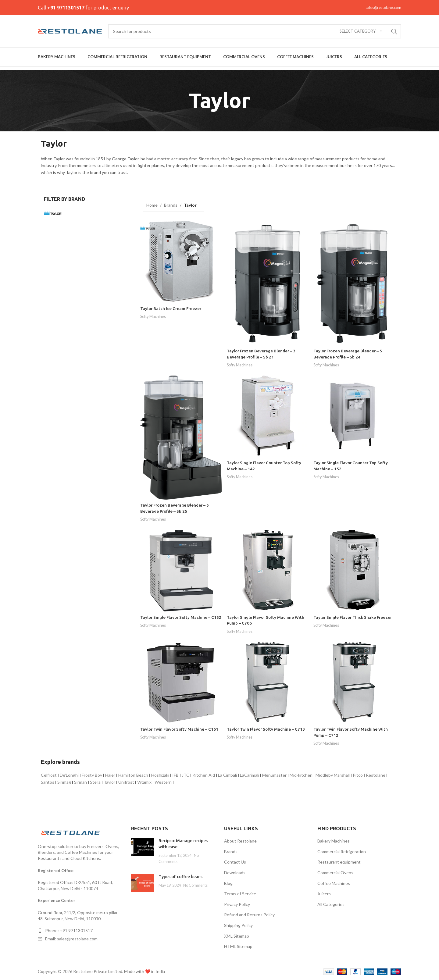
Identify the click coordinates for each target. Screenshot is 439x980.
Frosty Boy (92, 774)
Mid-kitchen (301, 774)
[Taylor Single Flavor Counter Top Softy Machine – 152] (355, 415)
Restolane (376, 774)
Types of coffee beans (180, 875)
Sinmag (64, 780)
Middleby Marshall (333, 774)
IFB (175, 774)
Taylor (109, 780)
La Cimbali (227, 774)
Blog (228, 882)
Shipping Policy (238, 924)
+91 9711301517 (66, 8)
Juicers (324, 892)
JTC (186, 774)
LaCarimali (250, 774)
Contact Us (235, 861)
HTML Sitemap (238, 945)
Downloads (235, 871)
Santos (48, 780)
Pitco (358, 774)
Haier (110, 774)
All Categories (331, 903)
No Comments (195, 884)
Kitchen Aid (204, 774)
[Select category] (361, 31)
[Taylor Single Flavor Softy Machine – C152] (181, 570)
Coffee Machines (334, 882)
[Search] (255, 31)
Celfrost (49, 774)
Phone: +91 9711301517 (69, 929)
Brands (171, 205)
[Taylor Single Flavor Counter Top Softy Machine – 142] (268, 415)
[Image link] (71, 831)
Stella (95, 780)
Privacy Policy (237, 903)
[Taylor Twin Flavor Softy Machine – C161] (181, 682)
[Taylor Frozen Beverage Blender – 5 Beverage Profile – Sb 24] (355, 282)
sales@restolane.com (383, 7)
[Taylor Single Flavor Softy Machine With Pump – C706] (268, 570)
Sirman (80, 780)
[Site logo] (70, 31)
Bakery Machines (334, 840)
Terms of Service (240, 892)
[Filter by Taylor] (63, 213)
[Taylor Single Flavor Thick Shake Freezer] (355, 570)
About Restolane (240, 840)
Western (163, 780)
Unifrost (126, 780)
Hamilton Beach (133, 774)
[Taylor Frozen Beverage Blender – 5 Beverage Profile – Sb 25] (181, 436)
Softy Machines (154, 315)
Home (152, 205)
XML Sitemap (237, 934)
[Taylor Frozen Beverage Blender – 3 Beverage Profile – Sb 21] (268, 282)
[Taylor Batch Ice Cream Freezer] (181, 261)
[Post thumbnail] (143, 850)
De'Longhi (69, 774)
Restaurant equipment (339, 861)
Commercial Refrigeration (342, 850)
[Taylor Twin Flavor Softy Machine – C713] (268, 682)
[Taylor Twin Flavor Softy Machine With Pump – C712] (355, 682)
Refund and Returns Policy (249, 913)
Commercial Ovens (335, 871)
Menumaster (274, 774)
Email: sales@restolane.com (71, 937)
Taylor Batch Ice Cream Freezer (172, 307)
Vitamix (144, 780)
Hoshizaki (160, 774)
